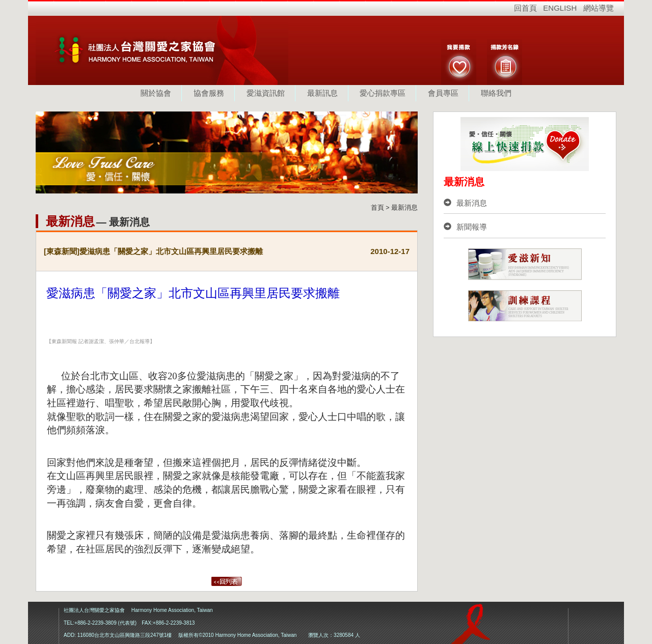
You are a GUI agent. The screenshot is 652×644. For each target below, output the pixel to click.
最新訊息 (322, 93)
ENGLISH (560, 8)
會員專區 (443, 93)
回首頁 (525, 8)
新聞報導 (465, 227)
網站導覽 (599, 8)
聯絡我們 (496, 93)
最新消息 (465, 203)
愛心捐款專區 (383, 93)
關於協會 (156, 93)
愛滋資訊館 (266, 93)
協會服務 (209, 93)
